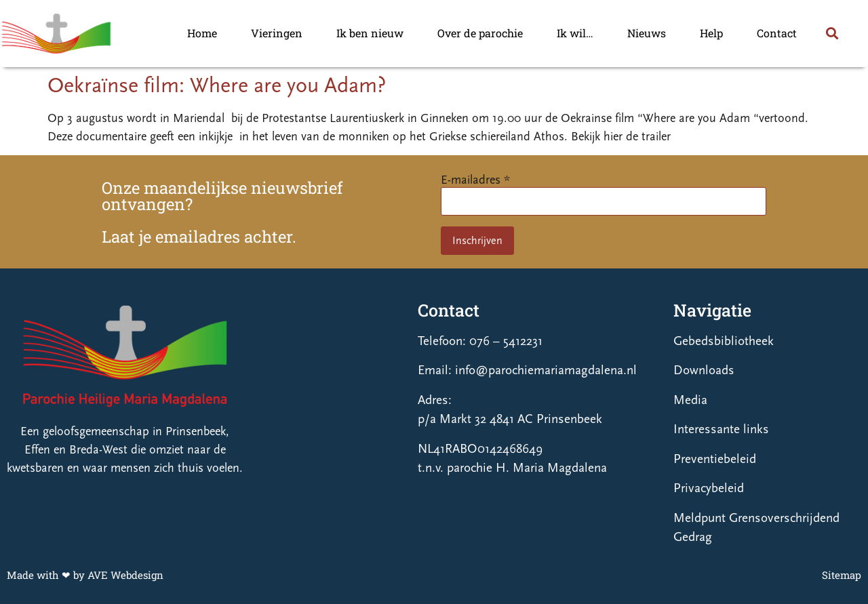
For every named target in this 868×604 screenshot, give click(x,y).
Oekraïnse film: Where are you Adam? (217, 85)
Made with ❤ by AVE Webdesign (85, 575)
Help (711, 33)
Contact (777, 33)
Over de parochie (480, 33)
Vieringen (277, 33)
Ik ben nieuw (370, 33)
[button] (832, 34)
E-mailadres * (475, 180)
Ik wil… (575, 33)
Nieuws (647, 33)
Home (202, 33)
